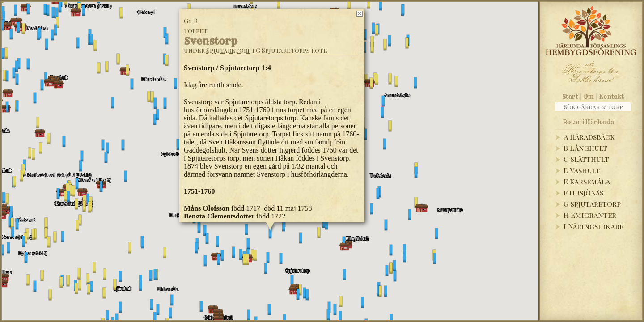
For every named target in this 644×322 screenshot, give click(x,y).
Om (589, 97)
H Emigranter (590, 215)
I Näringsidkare (593, 226)
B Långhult (585, 148)
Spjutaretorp (229, 50)
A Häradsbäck (589, 137)
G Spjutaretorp (592, 204)
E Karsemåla (587, 181)
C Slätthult (586, 159)
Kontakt (612, 97)
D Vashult (582, 170)
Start (570, 97)
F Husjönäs (583, 193)
